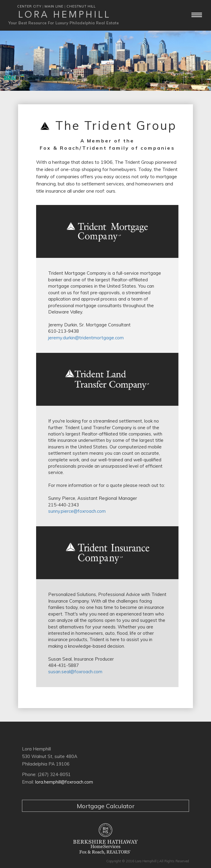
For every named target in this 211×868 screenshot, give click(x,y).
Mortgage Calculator (106, 806)
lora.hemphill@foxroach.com (64, 782)
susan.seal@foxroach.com (75, 672)
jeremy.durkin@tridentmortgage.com (86, 338)
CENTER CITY (29, 6)
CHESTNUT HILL (81, 6)
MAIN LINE (54, 6)
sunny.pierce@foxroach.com (77, 511)
